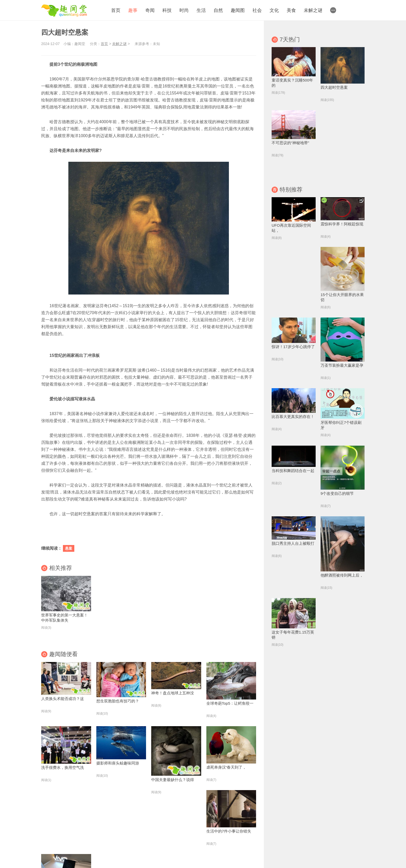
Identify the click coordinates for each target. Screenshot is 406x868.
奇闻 (150, 10)
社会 (257, 10)
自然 (218, 10)
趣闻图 (238, 10)
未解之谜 (313, 10)
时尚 (184, 10)
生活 (201, 10)
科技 (167, 10)
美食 (291, 10)
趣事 (133, 10)
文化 (274, 10)
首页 (116, 10)
